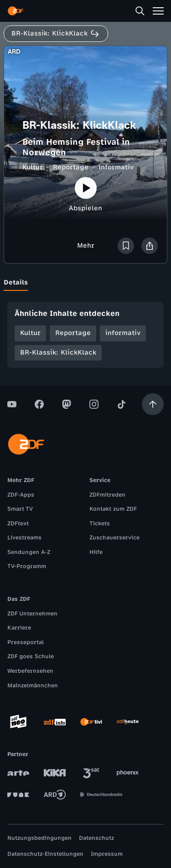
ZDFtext (18, 523)
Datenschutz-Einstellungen (45, 854)
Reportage (71, 167)
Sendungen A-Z (29, 552)
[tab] (16, 283)
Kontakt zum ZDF (113, 509)
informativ (116, 167)
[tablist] (85, 283)
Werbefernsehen (30, 671)
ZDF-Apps (21, 495)
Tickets (100, 523)
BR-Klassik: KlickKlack (58, 353)
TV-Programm (27, 566)
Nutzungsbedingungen (39, 838)
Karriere (19, 628)
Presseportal (26, 642)
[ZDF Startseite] (16, 11)
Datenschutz (96, 838)
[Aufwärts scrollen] (153, 404)
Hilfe (96, 552)
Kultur (33, 167)
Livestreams (24, 538)
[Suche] (140, 11)
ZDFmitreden (107, 495)
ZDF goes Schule (31, 656)
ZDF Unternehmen (32, 614)
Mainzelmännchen (33, 685)
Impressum (107, 854)
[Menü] (158, 11)
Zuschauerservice (114, 538)
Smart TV (20, 509)
